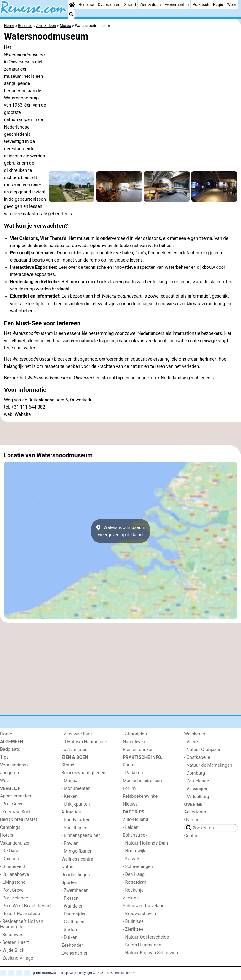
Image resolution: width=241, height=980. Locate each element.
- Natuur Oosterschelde (146, 937)
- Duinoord (10, 859)
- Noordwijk (134, 851)
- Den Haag (134, 874)
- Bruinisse (133, 922)
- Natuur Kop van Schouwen (150, 953)
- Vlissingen (196, 789)
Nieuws (130, 804)
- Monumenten (76, 789)
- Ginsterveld (13, 867)
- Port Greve (12, 804)
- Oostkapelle (197, 758)
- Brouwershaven (139, 914)
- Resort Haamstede (20, 914)
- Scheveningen (138, 867)
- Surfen (69, 930)
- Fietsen (70, 898)
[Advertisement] (120, 433)
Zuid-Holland (135, 820)
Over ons (193, 820)
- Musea (70, 781)
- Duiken (70, 938)
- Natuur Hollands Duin (145, 843)
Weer (231, 5)
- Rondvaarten (75, 820)
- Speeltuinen (75, 828)
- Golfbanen (73, 922)
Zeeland (131, 898)
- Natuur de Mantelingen (208, 765)
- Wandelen (73, 906)
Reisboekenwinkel (141, 796)
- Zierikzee (133, 929)
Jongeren (9, 773)
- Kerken (70, 796)
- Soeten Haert (14, 943)
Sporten (69, 883)
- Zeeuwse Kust (15, 812)
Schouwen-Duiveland (144, 906)
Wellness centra (77, 859)
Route (129, 765)
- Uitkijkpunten (76, 804)
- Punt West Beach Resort (25, 906)
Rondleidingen (76, 875)
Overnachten (109, 5)
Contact (192, 836)
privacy (71, 973)
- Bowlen (70, 843)
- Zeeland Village (16, 958)
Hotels (7, 835)
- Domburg (195, 773)
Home (6, 734)
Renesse (86, 5)
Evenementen (177, 5)
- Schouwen (12, 935)
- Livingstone (13, 882)
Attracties (71, 812)
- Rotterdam (134, 882)
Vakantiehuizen (15, 843)
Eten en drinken (138, 750)
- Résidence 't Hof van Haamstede (22, 924)
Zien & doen (150, 5)
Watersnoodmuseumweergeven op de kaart (120, 531)
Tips (4, 757)
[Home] (72, 5)
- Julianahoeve (14, 874)
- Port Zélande (14, 898)
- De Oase (10, 851)
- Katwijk (131, 859)
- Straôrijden (135, 734)
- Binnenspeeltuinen (81, 836)
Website (23, 414)
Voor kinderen (14, 765)
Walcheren (195, 734)
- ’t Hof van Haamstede (84, 742)
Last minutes (75, 750)
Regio (218, 5)
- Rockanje (133, 890)
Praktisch (201, 5)
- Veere (191, 742)
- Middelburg (197, 797)
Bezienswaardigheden (83, 773)
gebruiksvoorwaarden (48, 973)
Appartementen (16, 796)
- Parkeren (133, 773)
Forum (129, 789)
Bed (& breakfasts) (19, 820)
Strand (130, 5)
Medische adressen (142, 781)
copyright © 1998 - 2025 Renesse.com (106, 973)
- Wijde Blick (12, 950)
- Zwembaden (75, 890)
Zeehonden (73, 945)
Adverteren (195, 812)
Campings (10, 827)
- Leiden (131, 827)
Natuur (68, 867)
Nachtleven (134, 742)
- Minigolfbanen (77, 851)
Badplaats (10, 749)
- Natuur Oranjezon (203, 750)
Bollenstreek (135, 835)
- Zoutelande (197, 781)
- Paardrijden (74, 914)
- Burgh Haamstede (142, 945)
